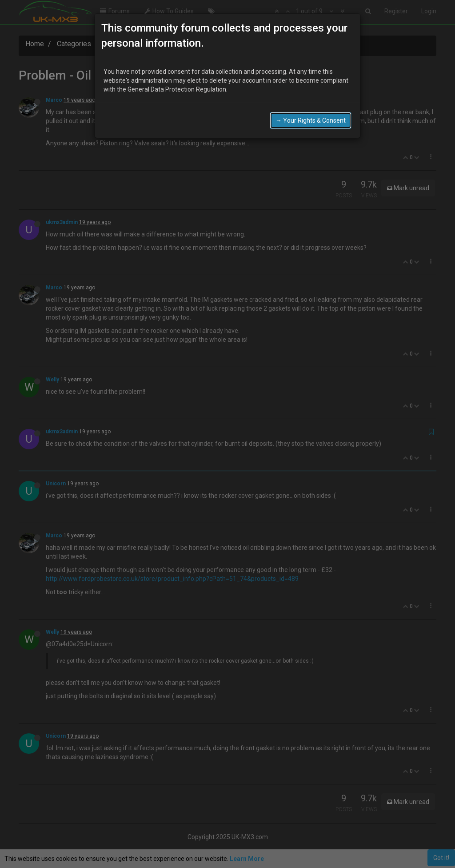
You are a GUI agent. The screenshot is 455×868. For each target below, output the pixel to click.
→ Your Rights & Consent (311, 102)
